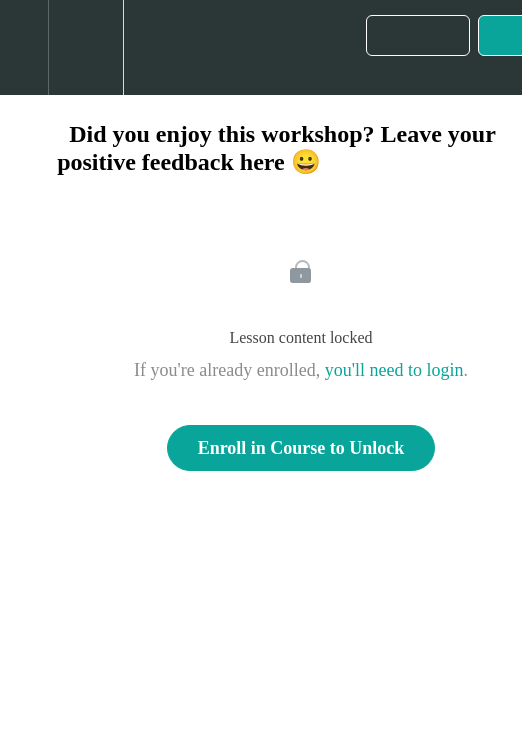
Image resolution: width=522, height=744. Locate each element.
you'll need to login (394, 370)
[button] (24, 47)
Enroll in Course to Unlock (301, 448)
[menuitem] (85, 47)
